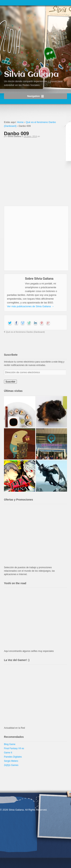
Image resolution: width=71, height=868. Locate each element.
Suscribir (10, 382)
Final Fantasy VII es (14, 748)
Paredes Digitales (13, 757)
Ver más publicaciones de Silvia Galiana (30, 306)
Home (20, 122)
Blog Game (10, 744)
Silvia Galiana (31, 75)
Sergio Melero (11, 761)
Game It (8, 753)
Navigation (34, 96)
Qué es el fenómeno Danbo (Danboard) (25, 332)
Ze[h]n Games (11, 765)
